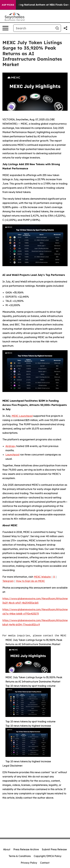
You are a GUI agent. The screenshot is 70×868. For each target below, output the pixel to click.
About (7, 849)
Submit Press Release (54, 849)
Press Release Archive (26, 849)
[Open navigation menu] (5, 28)
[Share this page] (65, 28)
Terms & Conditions (20, 856)
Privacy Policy (29, 863)
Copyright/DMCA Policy (48, 856)
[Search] (33, 28)
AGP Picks (8, 5)
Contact (45, 863)
